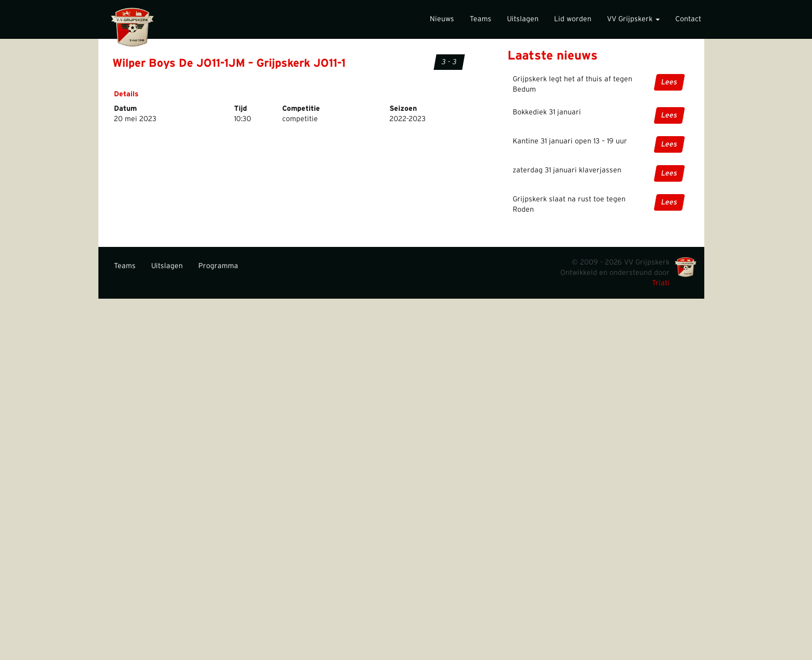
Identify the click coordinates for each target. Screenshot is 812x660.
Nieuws (442, 19)
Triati (661, 283)
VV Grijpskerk (633, 19)
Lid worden (573, 19)
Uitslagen (523, 19)
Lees (669, 82)
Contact (688, 19)
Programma (218, 266)
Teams (481, 19)
